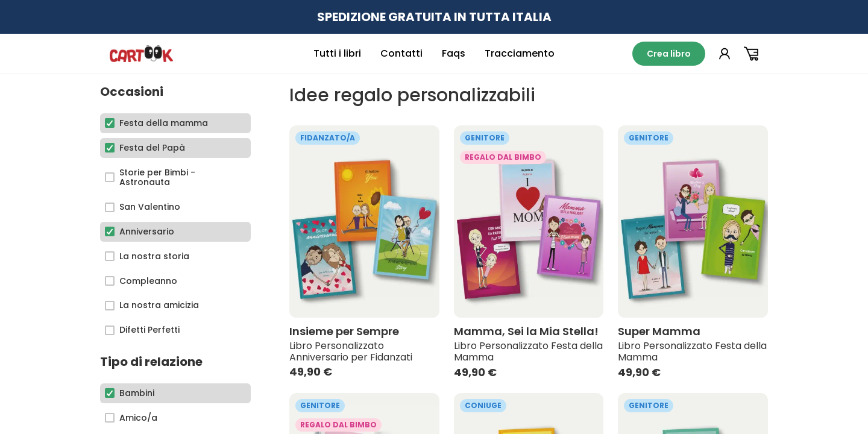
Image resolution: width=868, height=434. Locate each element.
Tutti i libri (337, 53)
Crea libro (669, 54)
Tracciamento (520, 53)
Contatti (401, 53)
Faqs (454, 53)
